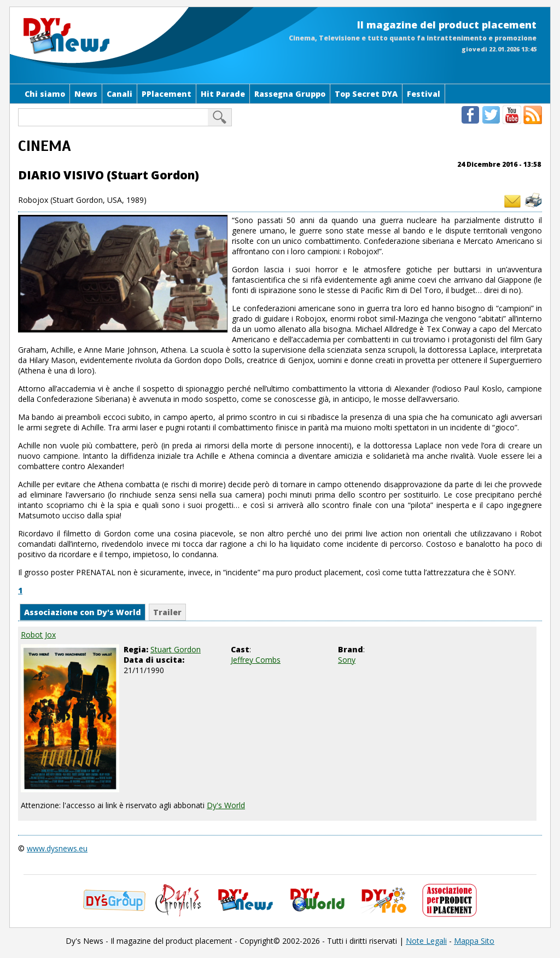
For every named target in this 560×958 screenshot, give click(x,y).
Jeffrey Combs (256, 660)
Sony (347, 660)
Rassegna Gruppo (290, 94)
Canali (119, 94)
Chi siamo (45, 94)
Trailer (167, 612)
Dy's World (226, 805)
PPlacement (167, 94)
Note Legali (426, 941)
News (86, 94)
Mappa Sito (474, 941)
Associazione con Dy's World (83, 612)
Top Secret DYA (366, 94)
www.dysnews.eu (57, 848)
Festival (424, 94)
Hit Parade (223, 94)
